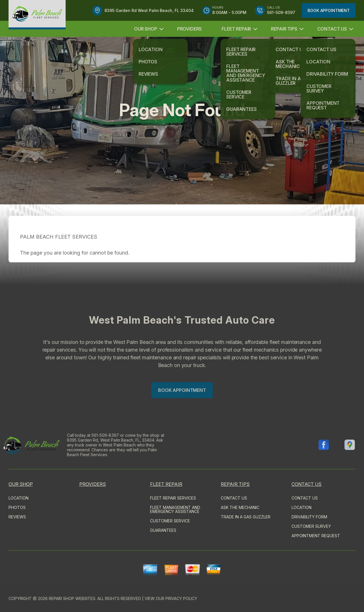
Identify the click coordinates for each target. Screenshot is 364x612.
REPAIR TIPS (284, 29)
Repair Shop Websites (72, 598)
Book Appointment (329, 10)
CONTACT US (332, 29)
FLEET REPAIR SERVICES (173, 498)
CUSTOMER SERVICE (170, 521)
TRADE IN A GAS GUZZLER (246, 517)
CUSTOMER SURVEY (311, 526)
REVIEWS (17, 517)
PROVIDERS (190, 29)
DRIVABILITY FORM (309, 517)
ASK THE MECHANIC (240, 507)
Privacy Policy (181, 598)
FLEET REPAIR (236, 29)
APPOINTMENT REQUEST (316, 536)
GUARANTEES (163, 530)
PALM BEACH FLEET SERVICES (59, 247)
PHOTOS (17, 507)
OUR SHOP (146, 29)
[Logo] (37, 15)
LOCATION (19, 498)
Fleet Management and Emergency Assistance (175, 509)
